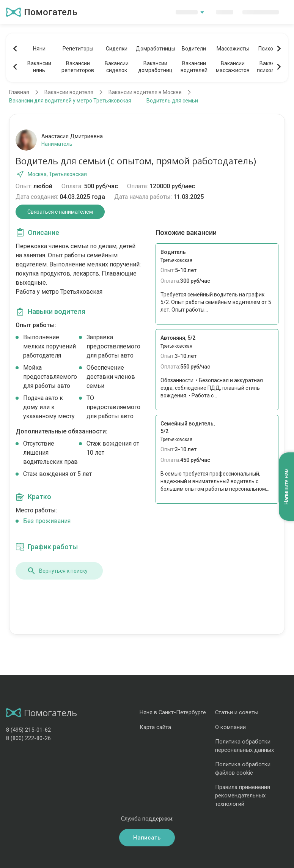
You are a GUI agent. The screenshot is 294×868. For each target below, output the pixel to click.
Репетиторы (78, 49)
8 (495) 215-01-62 (28, 730)
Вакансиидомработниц (155, 67)
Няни (39, 49)
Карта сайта (155, 727)
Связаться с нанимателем (60, 212)
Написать (147, 838)
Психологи (271, 49)
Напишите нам (286, 487)
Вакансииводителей (194, 67)
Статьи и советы (237, 712)
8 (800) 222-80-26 (28, 738)
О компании (230, 727)
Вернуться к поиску (57, 571)
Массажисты (233, 49)
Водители (194, 49)
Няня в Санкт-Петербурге (173, 712)
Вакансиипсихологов (271, 67)
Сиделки (117, 49)
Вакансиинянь (39, 67)
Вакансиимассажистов (233, 67)
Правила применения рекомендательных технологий (243, 796)
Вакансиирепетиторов (78, 67)
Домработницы (155, 49)
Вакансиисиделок (117, 67)
